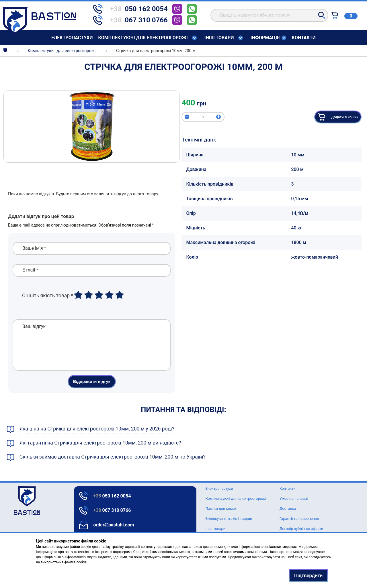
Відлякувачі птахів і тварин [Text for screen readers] (229, 519)
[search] (270, 15)
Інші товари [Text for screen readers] (219, 38)
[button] (322, 15)
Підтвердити (309, 576)
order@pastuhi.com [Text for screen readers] (114, 525)
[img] (92, 127)
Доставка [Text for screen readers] (288, 509)
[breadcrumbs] (5, 51)
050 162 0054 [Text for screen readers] (112, 496)
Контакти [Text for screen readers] (304, 38)
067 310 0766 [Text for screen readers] (112, 511)
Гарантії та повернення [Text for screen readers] (299, 519)
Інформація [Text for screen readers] (265, 38)
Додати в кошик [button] (338, 117)
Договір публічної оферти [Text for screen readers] (301, 529)
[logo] (13, 501)
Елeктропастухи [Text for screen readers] (72, 38)
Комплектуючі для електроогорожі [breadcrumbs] (62, 51)
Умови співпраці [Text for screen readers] (294, 498)
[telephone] (132, 9)
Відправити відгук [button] (92, 390)
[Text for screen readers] (39, 34)
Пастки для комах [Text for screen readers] (221, 509)
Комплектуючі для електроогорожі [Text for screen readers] (143, 38)
